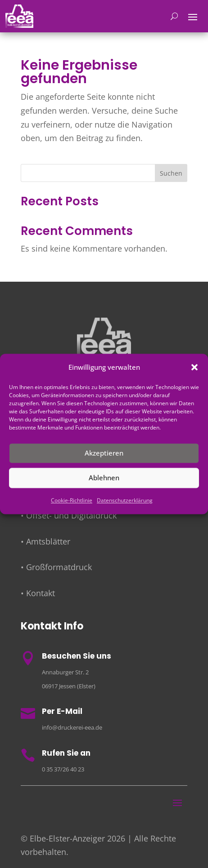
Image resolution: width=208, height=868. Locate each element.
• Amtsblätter (45, 541)
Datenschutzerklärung (125, 500)
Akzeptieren (104, 453)
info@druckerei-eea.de (72, 727)
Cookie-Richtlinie (72, 500)
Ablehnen (104, 478)
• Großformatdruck (56, 567)
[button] (194, 368)
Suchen (171, 173)
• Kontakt (38, 593)
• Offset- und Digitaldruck (69, 515)
